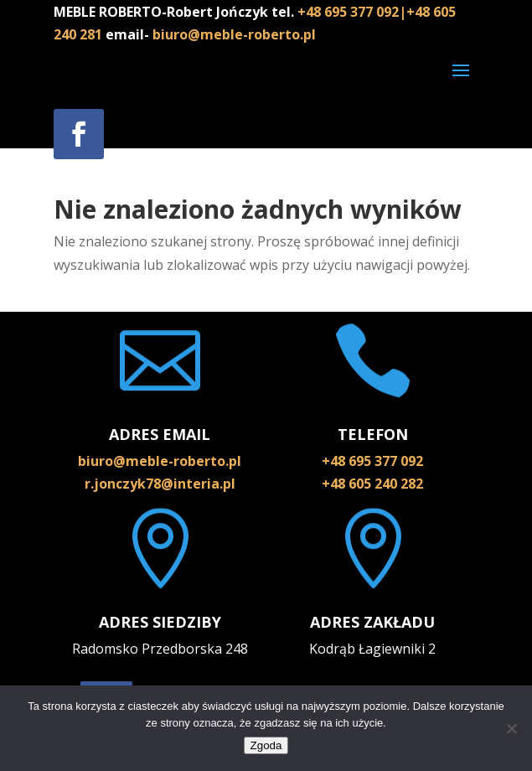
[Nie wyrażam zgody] (511, 728)
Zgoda (266, 745)
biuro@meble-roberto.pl (234, 34)
